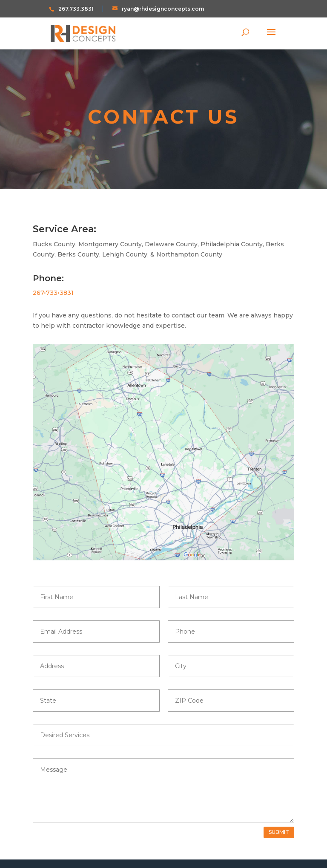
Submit (279, 832)
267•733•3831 (53, 293)
